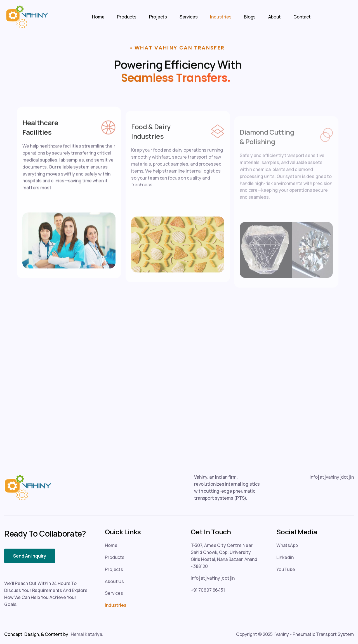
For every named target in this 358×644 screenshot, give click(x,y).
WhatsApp (287, 545)
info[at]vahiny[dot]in (332, 477)
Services (189, 17)
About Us (114, 581)
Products (127, 17)
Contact (302, 17)
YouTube (286, 569)
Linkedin (285, 557)
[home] (24, 17)
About (275, 17)
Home (98, 17)
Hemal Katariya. (87, 634)
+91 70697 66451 (208, 590)
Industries (221, 17)
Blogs (250, 17)
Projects (158, 17)
